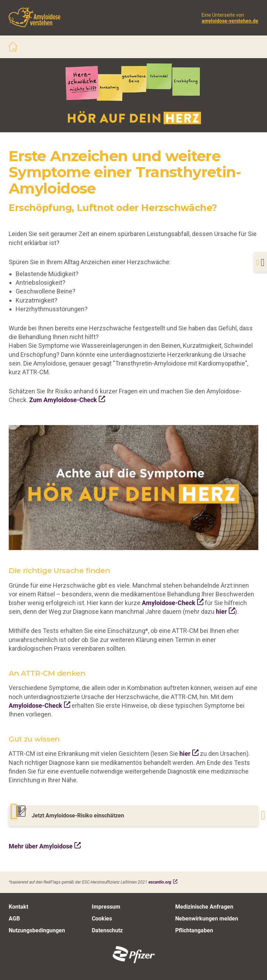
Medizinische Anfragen (204, 906)
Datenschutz (107, 930)
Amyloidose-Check (169, 603)
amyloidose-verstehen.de (230, 21)
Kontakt (18, 906)
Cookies (102, 918)
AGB (14, 918)
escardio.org (160, 882)
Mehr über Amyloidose (41, 846)
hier (221, 611)
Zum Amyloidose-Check (63, 400)
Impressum (106, 906)
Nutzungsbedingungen (37, 930)
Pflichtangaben (194, 930)
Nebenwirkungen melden (207, 918)
